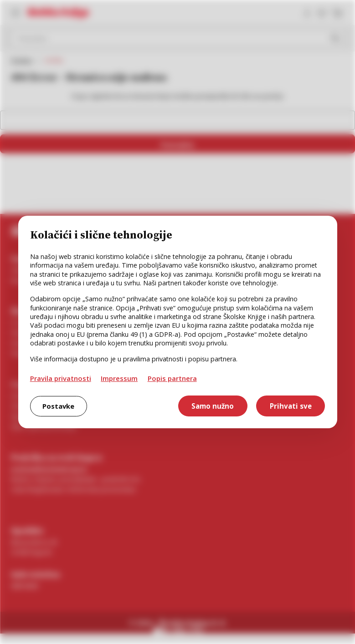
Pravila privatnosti (61, 378)
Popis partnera (172, 378)
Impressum (119, 378)
